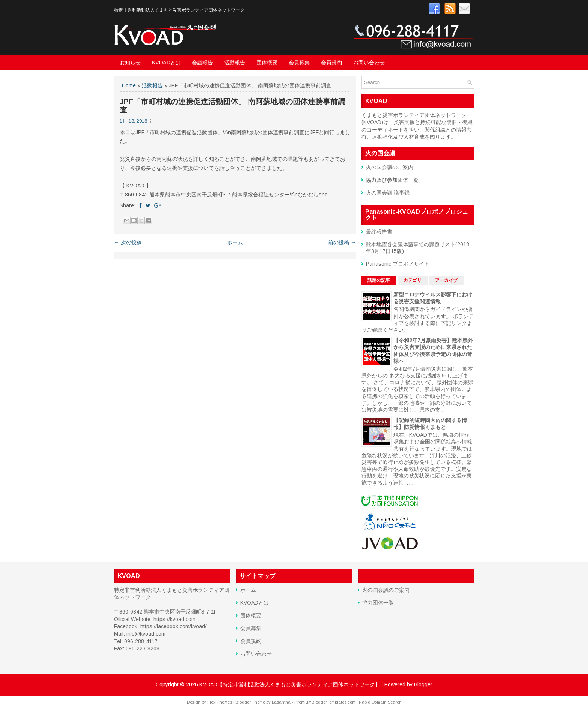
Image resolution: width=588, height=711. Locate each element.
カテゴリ (412, 280)
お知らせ (130, 63)
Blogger (423, 684)
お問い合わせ (369, 63)
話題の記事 (379, 280)
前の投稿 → (342, 242)
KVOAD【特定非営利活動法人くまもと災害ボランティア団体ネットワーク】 (290, 684)
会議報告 (202, 63)
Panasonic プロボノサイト (398, 264)
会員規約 (331, 63)
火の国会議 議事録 (388, 193)
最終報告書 (379, 232)
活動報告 (235, 63)
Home (129, 85)
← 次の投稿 (128, 242)
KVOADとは (166, 63)
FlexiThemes (220, 702)
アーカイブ (446, 280)
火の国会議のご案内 (390, 167)
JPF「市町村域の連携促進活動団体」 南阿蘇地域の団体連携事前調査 (232, 106)
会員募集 (299, 63)
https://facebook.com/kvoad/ (173, 626)
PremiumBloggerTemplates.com (325, 702)
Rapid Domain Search (380, 702)
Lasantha (281, 702)
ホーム (235, 242)
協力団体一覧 (378, 603)
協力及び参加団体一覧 (392, 180)
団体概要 (267, 63)
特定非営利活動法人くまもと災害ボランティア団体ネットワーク (179, 10)
